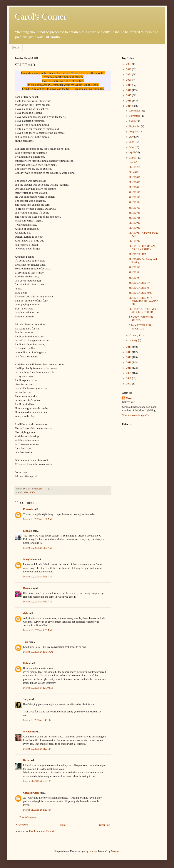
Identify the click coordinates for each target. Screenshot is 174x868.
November (135, 116)
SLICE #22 (134, 198)
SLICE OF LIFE (137, 254)
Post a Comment (28, 817)
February (134, 335)
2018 (129, 90)
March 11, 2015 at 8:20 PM (37, 810)
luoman (93, 851)
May (132, 147)
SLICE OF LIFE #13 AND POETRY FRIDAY (143, 248)
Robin (27, 663)
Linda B (28, 531)
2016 (129, 101)
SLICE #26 (134, 177)
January (134, 340)
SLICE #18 (134, 218)
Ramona (28, 588)
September (135, 126)
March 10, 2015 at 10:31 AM (38, 652)
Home (16, 48)
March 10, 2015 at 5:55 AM (37, 548)
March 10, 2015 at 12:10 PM (38, 688)
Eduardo (28, 509)
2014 (129, 347)
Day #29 (133, 162)
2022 (129, 69)
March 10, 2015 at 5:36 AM (37, 519)
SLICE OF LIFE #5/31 (141, 293)
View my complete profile (136, 415)
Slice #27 (134, 172)
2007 (129, 384)
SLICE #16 (134, 228)
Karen (27, 760)
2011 (129, 363)
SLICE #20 (134, 208)
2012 (129, 357)
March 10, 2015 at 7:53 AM (37, 630)
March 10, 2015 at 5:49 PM (37, 720)
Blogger (115, 851)
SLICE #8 (134, 278)
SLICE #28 (134, 167)
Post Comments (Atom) (41, 831)
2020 (129, 80)
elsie (26, 613)
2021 (129, 75)
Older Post (105, 825)
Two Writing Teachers (78, 73)
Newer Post (22, 825)
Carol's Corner (41, 17)
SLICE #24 (134, 187)
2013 (129, 352)
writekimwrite (31, 793)
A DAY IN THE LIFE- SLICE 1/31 (140, 327)
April (132, 153)
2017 (129, 95)
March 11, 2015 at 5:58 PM (37, 781)
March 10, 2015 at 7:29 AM (37, 577)
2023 (129, 64)
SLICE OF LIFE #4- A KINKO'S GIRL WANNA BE (144, 301)
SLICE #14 (134, 241)
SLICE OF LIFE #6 (139, 288)
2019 (129, 85)
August (133, 132)
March (133, 158)
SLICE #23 (134, 193)
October (134, 121)
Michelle (28, 732)
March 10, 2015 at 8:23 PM (37, 749)
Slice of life (29, 492)
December (135, 111)
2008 (129, 378)
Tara (26, 642)
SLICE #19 (134, 213)
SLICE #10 (134, 268)
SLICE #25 (134, 182)
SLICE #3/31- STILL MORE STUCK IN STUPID (144, 311)
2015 (129, 106)
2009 (129, 373)
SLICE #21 (134, 203)
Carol (129, 398)
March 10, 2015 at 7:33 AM (37, 602)
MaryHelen (29, 560)
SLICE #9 (134, 273)
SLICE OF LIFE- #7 (139, 283)
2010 (129, 368)
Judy (26, 699)
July (132, 137)
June (132, 142)
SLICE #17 (134, 223)
